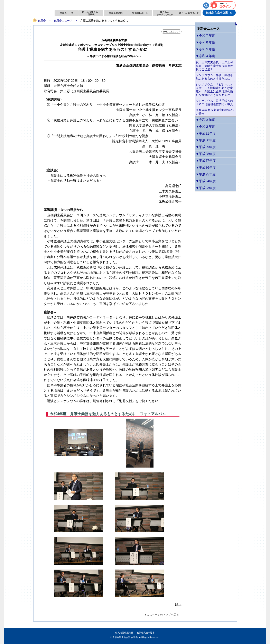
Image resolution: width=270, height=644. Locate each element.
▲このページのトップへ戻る (162, 615)
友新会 (42, 21)
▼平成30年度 (206, 140)
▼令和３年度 (206, 120)
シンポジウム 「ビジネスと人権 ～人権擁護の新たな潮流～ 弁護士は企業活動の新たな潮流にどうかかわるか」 (214, 90)
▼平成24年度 (206, 181)
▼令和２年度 (206, 127)
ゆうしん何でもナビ (189, 13)
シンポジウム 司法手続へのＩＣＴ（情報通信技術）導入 (214, 103)
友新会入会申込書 (146, 633)
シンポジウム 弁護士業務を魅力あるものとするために (214, 77)
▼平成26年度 (206, 168)
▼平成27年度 (206, 161)
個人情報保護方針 (124, 633)
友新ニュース (67, 13)
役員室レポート (140, 13)
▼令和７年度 (206, 36)
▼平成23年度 (206, 188)
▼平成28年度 (206, 154)
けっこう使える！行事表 (91, 13)
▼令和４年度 (206, 56)
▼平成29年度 (206, 147)
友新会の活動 (116, 13)
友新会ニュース (63, 21)
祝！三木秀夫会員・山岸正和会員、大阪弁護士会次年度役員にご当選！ (214, 66)
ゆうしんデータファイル (165, 13)
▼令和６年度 (206, 42)
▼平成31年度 (206, 134)
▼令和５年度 (206, 49)
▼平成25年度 (206, 174)
